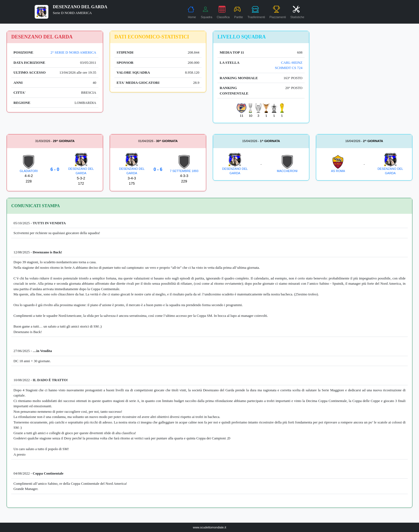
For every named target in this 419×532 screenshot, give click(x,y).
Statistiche (297, 12)
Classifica (223, 12)
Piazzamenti (278, 12)
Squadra (207, 12)
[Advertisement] (364, 69)
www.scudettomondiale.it (209, 527)
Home (192, 12)
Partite (238, 12)
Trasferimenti (256, 12)
